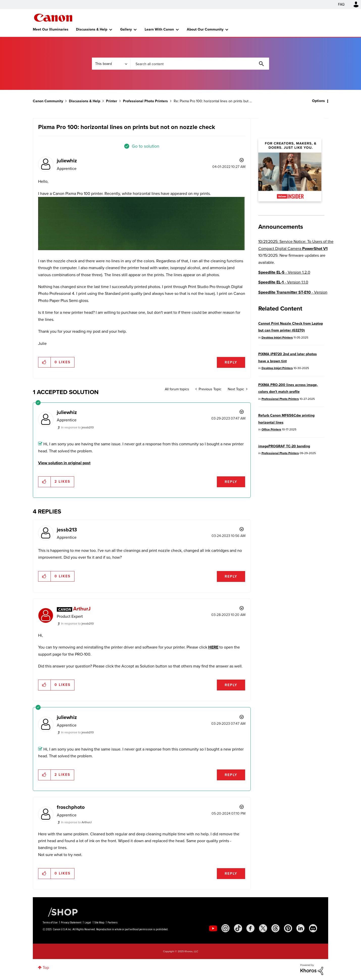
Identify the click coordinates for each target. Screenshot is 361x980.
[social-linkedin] (300, 928)
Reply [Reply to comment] (231, 482)
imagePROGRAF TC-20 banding (284, 446)
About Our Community (205, 29)
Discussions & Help (92, 29)
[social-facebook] (250, 928)
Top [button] (46, 968)
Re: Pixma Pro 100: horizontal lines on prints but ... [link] (213, 101)
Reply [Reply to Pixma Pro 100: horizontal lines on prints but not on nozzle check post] (231, 362)
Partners (113, 923)
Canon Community (53, 18)
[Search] (200, 64)
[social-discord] (313, 928)
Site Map (99, 923)
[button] (142, 224)
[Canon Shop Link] (60, 912)
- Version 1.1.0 (283, 282)
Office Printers (271, 429)
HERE (213, 647)
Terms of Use (50, 923)
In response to (77, 427)
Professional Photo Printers (145, 101)
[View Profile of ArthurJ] (82, 609)
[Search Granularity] (111, 64)
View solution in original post (64, 463)
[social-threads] (275, 928)
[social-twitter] (263, 928)
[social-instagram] (225, 928)
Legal (88, 923)
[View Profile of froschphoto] (71, 807)
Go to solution (146, 146)
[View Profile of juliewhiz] (67, 161)
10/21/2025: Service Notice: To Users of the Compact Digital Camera (296, 245)
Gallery (126, 29)
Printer (112, 101)
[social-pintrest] (288, 928)
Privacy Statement (71, 923)
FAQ (341, 4)
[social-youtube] (213, 928)
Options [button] (318, 101)
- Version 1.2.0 (284, 272)
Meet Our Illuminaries (51, 29)
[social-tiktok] (238, 928)
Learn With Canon (159, 29)
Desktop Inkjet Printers (277, 338)
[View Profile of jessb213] (67, 530)
